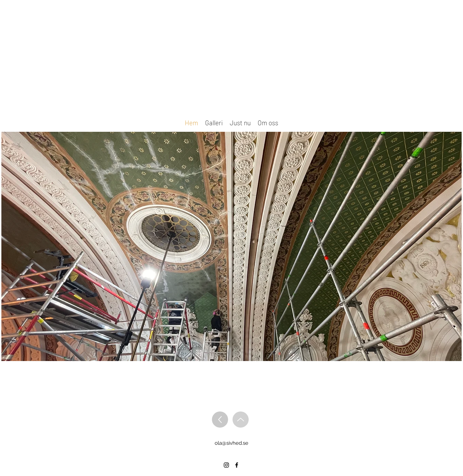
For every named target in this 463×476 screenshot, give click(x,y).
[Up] (220, 420)
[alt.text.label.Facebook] (237, 465)
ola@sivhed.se (231, 443)
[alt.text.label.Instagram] (226, 465)
